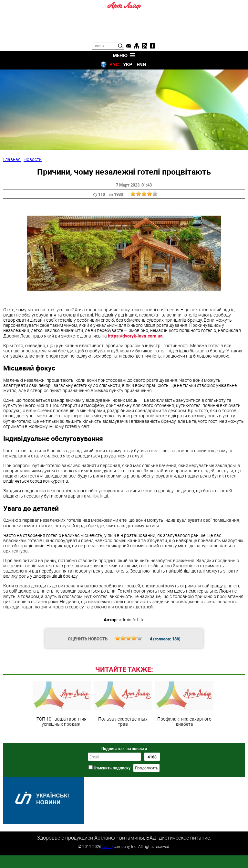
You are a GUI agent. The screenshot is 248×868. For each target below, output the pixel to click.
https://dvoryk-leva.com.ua (135, 336)
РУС (114, 64)
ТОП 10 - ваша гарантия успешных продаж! (62, 748)
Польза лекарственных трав (123, 748)
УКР (128, 64)
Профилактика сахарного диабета (184, 748)
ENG (141, 64)
